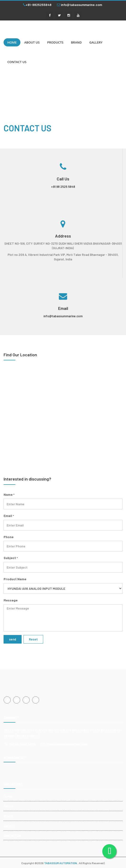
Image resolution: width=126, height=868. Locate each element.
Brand (8, 816)
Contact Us (12, 835)
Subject (11, 558)
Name (9, 494)
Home (8, 796)
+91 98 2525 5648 (63, 187)
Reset (33, 639)
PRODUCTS (55, 42)
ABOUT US (32, 42)
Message (11, 600)
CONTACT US (17, 62)
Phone (9, 537)
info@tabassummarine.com (79, 5)
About (8, 806)
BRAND (76, 42)
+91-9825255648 (37, 5)
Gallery (9, 826)
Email (9, 516)
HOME (12, 42)
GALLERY (96, 42)
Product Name (15, 579)
